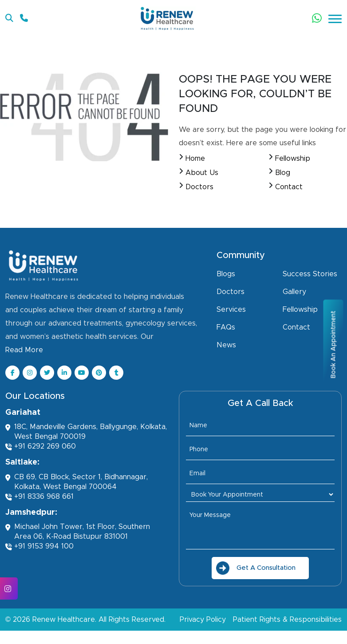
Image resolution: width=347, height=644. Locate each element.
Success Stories (310, 274)
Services (231, 310)
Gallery (294, 292)
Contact (289, 187)
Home (195, 159)
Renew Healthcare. (64, 620)
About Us (202, 173)
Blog (283, 173)
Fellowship (293, 159)
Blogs (226, 274)
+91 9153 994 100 (39, 547)
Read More (24, 350)
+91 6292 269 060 (41, 447)
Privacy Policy (203, 620)
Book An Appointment (333, 344)
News (226, 345)
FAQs (226, 327)
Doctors (199, 187)
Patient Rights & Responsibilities (287, 620)
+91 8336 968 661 (39, 497)
